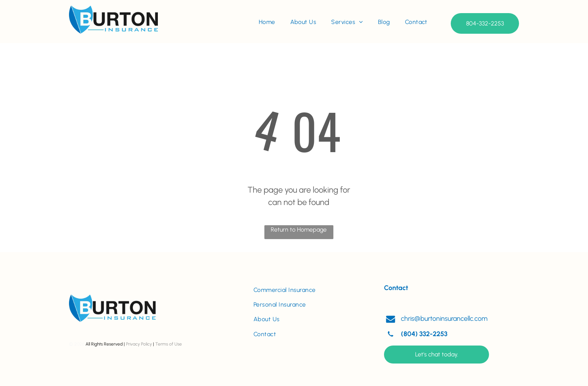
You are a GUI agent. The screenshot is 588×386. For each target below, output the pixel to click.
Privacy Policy (139, 344)
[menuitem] (267, 22)
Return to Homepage (299, 230)
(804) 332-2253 (424, 334)
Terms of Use (169, 344)
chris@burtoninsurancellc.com (444, 319)
